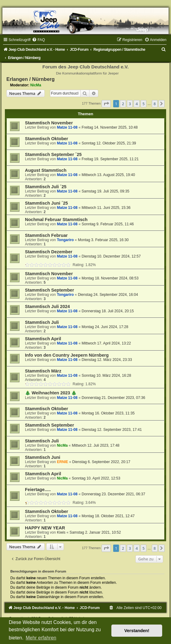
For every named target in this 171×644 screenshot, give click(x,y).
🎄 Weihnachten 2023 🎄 (51, 393)
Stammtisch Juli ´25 (46, 187)
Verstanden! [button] (137, 631)
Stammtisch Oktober (47, 139)
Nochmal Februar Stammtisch (56, 220)
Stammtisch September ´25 (53, 154)
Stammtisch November (49, 123)
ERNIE (63, 462)
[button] (106, 104)
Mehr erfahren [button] (41, 638)
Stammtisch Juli (42, 322)
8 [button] (155, 104)
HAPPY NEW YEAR (45, 528)
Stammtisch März (43, 371)
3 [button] (130, 104)
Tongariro (65, 240)
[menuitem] (38, 40)
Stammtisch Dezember (49, 252)
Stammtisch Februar (46, 235)
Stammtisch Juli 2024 (47, 306)
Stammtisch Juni (43, 457)
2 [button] (123, 104)
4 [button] (136, 104)
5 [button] (143, 104)
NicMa (36, 85)
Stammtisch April (43, 339)
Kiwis (61, 532)
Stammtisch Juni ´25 (46, 203)
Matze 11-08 (67, 127)
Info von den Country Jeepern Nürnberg (67, 355)
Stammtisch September (49, 290)
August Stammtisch (46, 170)
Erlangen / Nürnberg (31, 79)
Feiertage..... (38, 490)
